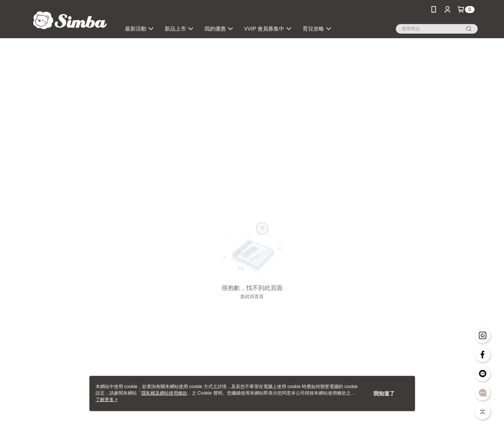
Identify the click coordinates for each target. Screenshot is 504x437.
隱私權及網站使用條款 (164, 393)
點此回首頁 (252, 296)
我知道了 (384, 393)
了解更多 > (107, 400)
